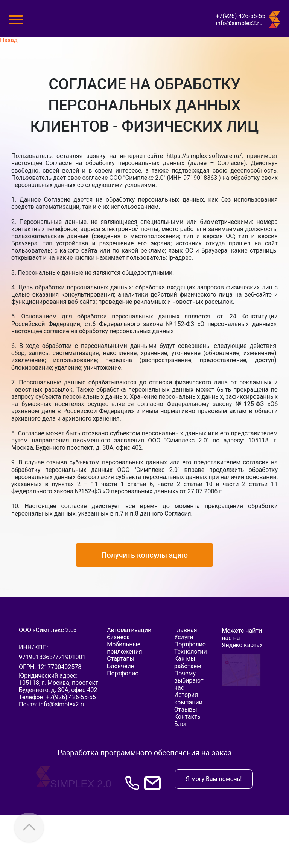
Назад (9, 40)
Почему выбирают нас (189, 680)
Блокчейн (121, 666)
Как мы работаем (188, 662)
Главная (186, 630)
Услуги (184, 637)
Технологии (191, 651)
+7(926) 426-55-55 (240, 16)
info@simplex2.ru (239, 23)
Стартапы (121, 659)
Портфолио (123, 673)
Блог (181, 724)
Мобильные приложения (125, 648)
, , (59, 686)
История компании (188, 698)
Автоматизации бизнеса (129, 634)
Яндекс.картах (242, 645)
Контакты (188, 717)
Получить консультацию (144, 555)
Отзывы (186, 710)
